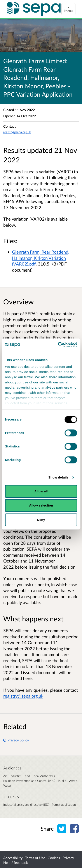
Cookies (54, 858)
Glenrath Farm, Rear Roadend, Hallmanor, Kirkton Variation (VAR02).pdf (41, 258)
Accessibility (13, 858)
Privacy (68, 858)
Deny (41, 520)
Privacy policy (16, 740)
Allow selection (41, 505)
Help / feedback (16, 862)
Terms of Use (35, 858)
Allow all (41, 491)
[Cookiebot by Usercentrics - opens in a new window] (58, 345)
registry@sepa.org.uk (17, 132)
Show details (58, 477)
